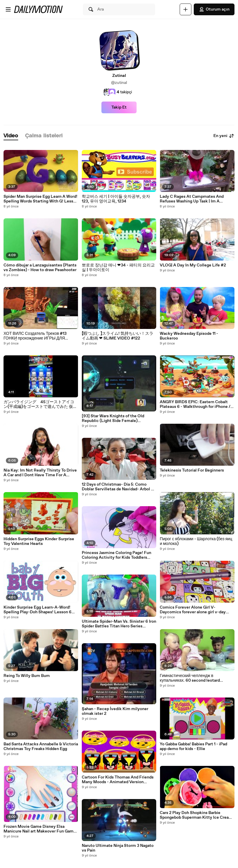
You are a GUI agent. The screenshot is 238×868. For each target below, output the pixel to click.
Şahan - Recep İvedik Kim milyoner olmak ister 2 (115, 711)
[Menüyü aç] (8, 9)
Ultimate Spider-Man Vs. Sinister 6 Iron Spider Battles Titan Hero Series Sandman (119, 624)
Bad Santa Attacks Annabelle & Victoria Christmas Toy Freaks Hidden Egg (41, 747)
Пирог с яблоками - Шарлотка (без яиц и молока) (196, 541)
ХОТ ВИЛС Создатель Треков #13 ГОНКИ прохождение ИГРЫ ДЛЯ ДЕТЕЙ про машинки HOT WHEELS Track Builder (37, 336)
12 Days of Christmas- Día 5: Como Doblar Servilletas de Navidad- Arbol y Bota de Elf (118, 487)
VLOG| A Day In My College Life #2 (193, 265)
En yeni (224, 136)
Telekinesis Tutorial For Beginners (192, 470)
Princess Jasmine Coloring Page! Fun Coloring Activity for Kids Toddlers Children (117, 555)
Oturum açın (214, 9)
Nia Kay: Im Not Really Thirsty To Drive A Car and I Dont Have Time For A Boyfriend (40, 473)
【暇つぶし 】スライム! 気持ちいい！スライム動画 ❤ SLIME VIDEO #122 (118, 336)
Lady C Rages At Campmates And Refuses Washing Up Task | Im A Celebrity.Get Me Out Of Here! (192, 199)
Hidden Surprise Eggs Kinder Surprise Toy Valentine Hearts (39, 541)
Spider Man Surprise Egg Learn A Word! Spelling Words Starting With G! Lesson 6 (41, 199)
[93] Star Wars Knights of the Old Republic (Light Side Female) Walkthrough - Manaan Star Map (113, 418)
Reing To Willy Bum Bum (27, 676)
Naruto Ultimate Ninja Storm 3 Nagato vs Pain (118, 848)
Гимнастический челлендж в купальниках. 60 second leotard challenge (190, 678)
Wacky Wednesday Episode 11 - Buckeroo (189, 336)
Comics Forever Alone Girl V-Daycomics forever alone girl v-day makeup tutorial (193, 610)
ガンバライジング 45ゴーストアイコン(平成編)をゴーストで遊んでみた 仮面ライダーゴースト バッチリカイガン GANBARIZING (40, 404)
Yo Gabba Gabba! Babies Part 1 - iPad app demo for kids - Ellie (193, 747)
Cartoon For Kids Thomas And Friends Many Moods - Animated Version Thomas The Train (118, 780)
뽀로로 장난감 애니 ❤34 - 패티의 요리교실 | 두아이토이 (118, 268)
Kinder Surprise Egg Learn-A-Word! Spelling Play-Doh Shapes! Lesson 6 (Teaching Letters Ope (38, 610)
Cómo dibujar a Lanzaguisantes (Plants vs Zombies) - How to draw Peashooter (40, 268)
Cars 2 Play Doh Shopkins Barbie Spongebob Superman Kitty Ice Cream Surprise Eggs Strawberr (196, 815)
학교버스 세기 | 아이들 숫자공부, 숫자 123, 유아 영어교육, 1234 (116, 199)
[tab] (11, 136)
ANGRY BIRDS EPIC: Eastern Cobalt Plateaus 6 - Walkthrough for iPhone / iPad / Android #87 (195, 404)
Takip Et (119, 107)
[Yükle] (186, 9)
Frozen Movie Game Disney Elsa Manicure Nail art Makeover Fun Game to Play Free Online (40, 829)
